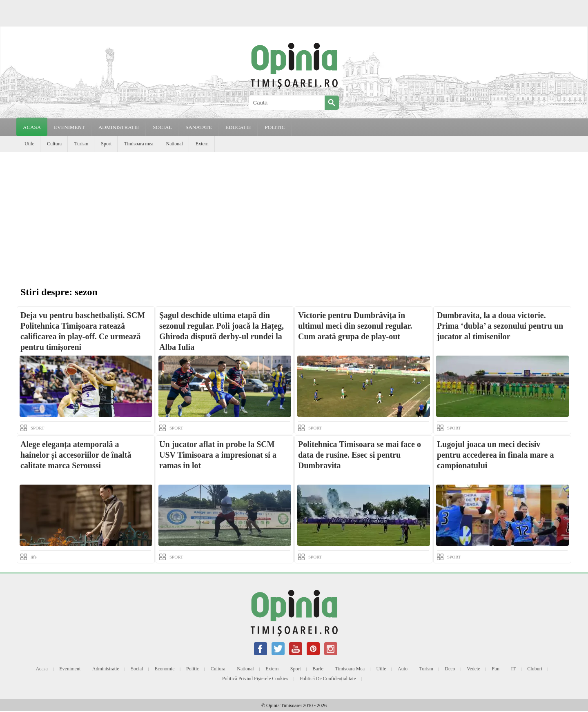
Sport (106, 144)
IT (513, 669)
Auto (403, 669)
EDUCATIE (238, 127)
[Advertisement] (294, 213)
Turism (81, 144)
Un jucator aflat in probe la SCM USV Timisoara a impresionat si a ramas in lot (218, 455)
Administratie (106, 669)
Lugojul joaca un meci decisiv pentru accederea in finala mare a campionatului (495, 455)
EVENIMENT (69, 127)
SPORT (38, 428)
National (174, 144)
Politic (193, 669)
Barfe (318, 669)
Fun (496, 669)
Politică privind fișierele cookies (255, 679)
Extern (202, 144)
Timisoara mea (139, 144)
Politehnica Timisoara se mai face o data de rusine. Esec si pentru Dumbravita (360, 455)
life (34, 557)
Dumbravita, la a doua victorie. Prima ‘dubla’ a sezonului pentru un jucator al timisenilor (500, 326)
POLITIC (275, 127)
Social (137, 669)
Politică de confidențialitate (328, 679)
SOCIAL (162, 127)
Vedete (473, 669)
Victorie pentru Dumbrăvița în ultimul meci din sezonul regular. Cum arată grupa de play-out (355, 326)
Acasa (32, 127)
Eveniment (70, 669)
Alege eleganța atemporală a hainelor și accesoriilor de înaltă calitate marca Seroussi (76, 455)
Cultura (54, 144)
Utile (29, 144)
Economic (165, 669)
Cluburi (535, 669)
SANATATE (199, 127)
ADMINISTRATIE (119, 127)
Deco (450, 669)
